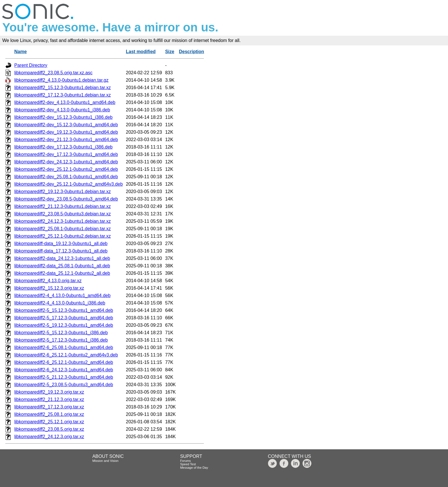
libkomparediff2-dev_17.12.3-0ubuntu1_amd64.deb (66, 154)
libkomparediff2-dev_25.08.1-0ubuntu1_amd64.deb (66, 177)
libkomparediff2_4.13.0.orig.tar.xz (48, 281)
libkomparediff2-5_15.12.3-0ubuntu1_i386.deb (61, 333)
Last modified (141, 52)
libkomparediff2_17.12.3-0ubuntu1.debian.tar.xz (63, 95)
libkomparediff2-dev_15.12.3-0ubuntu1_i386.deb (63, 117)
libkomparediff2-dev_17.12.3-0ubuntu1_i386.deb (63, 147)
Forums (185, 461)
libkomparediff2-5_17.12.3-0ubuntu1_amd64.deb (64, 318)
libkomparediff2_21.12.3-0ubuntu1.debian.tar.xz (63, 206)
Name (21, 52)
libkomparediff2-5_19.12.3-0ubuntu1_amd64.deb (64, 325)
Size (170, 52)
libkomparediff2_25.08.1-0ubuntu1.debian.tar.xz (63, 229)
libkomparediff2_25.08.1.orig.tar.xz (49, 414)
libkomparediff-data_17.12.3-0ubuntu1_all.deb (61, 251)
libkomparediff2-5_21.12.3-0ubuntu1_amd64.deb (64, 377)
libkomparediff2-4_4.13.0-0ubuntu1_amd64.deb (62, 295)
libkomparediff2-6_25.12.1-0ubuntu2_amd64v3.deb (66, 355)
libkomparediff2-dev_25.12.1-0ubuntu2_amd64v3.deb (69, 184)
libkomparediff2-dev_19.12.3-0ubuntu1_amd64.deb (66, 132)
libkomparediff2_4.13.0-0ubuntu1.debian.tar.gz (61, 80)
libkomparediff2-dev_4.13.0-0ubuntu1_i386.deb (62, 110)
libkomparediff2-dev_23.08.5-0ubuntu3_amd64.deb (66, 199)
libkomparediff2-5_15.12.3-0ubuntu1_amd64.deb (64, 310)
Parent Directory (31, 65)
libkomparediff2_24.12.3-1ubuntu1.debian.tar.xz (63, 221)
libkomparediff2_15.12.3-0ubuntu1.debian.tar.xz (63, 88)
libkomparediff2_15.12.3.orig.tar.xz (49, 288)
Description (191, 52)
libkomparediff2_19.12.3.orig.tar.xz (49, 392)
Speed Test (188, 464)
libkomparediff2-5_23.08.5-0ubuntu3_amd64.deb (64, 385)
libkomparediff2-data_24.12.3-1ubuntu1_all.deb (62, 258)
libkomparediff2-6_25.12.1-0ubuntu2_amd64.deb (64, 362)
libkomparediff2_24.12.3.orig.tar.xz (49, 437)
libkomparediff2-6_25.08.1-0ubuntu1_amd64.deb (64, 347)
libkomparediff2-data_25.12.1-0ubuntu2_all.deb (62, 273)
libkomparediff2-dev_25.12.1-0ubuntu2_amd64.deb (66, 169)
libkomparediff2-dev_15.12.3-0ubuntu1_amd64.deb (66, 125)
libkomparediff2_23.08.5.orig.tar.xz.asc (53, 73)
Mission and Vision (105, 461)
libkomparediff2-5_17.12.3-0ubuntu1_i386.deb (61, 340)
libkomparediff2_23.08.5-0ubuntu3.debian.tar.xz (63, 214)
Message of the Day (194, 468)
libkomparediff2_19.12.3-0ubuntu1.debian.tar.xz (63, 192)
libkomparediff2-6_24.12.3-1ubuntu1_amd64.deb (64, 370)
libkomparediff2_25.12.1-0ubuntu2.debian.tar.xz (63, 236)
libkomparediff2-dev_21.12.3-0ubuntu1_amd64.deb (66, 140)
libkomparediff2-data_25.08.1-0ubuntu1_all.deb (62, 266)
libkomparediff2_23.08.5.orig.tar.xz (49, 429)
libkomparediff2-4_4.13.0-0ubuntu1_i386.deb (60, 303)
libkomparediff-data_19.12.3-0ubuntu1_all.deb (61, 243)
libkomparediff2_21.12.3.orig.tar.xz (49, 399)
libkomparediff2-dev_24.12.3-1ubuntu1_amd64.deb (66, 162)
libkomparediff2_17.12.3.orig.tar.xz (49, 407)
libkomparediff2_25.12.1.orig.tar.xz (49, 422)
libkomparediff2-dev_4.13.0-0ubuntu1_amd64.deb (65, 102)
